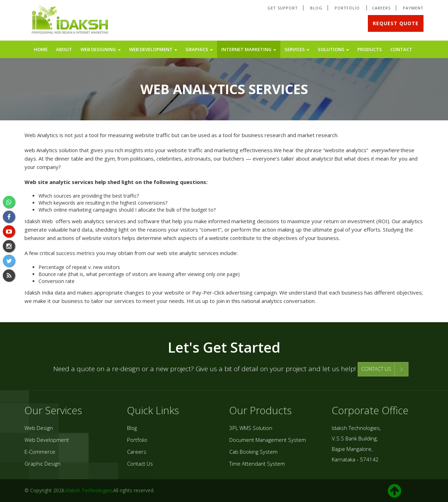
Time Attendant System (257, 464)
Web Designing (101, 49)
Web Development (153, 49)
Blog (316, 8)
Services (297, 49)
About (64, 49)
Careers (381, 8)
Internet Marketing (249, 49)
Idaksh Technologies (89, 490)
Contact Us (140, 464)
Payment (413, 8)
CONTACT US (376, 369)
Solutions (333, 49)
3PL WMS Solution (251, 428)
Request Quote (396, 23)
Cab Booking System (253, 452)
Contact (401, 49)
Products (370, 49)
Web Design (39, 428)
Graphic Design (43, 464)
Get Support (283, 8)
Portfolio (348, 8)
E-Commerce (40, 452)
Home (41, 49)
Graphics (199, 49)
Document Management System (268, 440)
